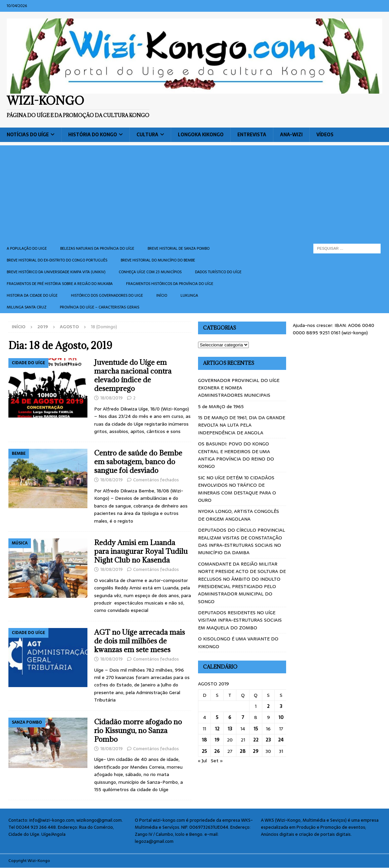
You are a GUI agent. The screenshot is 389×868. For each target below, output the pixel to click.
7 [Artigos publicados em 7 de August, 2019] (243, 717)
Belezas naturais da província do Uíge (97, 248)
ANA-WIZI (291, 135)
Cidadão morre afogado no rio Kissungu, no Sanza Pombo (138, 731)
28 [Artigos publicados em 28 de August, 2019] (243, 751)
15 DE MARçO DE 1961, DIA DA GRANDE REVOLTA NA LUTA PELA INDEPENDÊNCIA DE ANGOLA (242, 425)
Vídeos (325, 135)
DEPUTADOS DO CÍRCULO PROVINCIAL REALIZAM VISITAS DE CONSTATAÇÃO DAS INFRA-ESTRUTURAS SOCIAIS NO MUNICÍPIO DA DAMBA (242, 541)
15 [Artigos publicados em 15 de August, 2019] (256, 729)
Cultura (147, 135)
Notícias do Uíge (28, 135)
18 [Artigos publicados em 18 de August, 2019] (204, 740)
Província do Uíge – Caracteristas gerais (100, 307)
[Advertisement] (194, 192)
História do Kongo (93, 135)
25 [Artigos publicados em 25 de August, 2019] (204, 751)
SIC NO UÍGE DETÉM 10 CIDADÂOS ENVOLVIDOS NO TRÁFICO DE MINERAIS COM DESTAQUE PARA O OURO (237, 489)
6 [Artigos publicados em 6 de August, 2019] (230, 717)
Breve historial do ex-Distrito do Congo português (57, 260)
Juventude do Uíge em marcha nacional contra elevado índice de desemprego (133, 375)
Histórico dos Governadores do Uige (107, 295)
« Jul (202, 761)
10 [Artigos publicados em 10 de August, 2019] (281, 717)
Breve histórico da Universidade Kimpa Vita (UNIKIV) (56, 272)
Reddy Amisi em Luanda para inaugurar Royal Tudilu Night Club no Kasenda (141, 551)
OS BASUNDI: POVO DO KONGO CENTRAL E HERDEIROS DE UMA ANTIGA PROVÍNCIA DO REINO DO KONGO (236, 455)
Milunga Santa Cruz (27, 307)
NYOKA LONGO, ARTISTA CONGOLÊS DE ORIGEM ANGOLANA (239, 515)
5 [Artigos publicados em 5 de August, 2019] (217, 717)
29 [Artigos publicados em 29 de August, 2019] (256, 751)
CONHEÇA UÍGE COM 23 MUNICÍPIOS (150, 272)
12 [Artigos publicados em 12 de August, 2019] (217, 729)
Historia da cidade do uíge (32, 295)
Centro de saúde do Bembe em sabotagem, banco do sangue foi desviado (138, 462)
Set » (217, 761)
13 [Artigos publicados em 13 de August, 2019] (230, 729)
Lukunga (189, 295)
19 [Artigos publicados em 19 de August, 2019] (217, 740)
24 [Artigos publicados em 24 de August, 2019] (281, 740)
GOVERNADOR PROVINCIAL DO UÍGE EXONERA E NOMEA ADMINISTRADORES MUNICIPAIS (239, 388)
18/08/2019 (111, 398)
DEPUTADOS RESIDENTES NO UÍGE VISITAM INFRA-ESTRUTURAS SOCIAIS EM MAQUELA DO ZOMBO (240, 620)
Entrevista (252, 135)
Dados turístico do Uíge (218, 272)
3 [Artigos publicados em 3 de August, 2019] (281, 706)
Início (162, 295)
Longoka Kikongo (201, 135)
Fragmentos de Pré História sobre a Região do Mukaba (60, 284)
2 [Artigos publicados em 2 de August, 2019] (268, 706)
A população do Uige (27, 248)
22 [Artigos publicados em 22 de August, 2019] (256, 740)
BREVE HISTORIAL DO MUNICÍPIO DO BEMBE (158, 260)
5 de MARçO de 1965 (221, 406)
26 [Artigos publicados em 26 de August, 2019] (217, 751)
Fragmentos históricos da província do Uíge (170, 284)
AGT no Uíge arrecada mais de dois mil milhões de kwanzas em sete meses (140, 641)
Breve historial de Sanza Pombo (179, 248)
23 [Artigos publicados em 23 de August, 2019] (268, 740)
